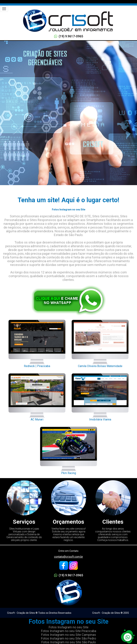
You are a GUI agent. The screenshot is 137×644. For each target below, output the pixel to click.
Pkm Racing (68, 450)
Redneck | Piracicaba (37, 343)
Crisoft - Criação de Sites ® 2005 (111, 613)
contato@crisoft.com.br (68, 557)
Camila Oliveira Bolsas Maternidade (100, 343)
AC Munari (37, 396)
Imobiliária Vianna (100, 396)
